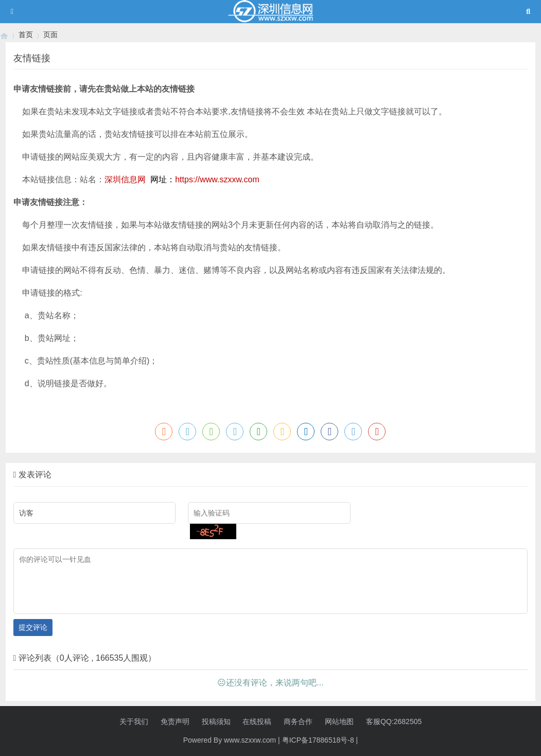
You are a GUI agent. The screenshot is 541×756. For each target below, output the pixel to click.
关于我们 (134, 721)
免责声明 (175, 721)
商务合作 (298, 721)
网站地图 (339, 721)
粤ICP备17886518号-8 (318, 740)
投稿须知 (216, 721)
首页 (26, 35)
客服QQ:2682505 (394, 721)
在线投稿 (257, 721)
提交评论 (33, 627)
